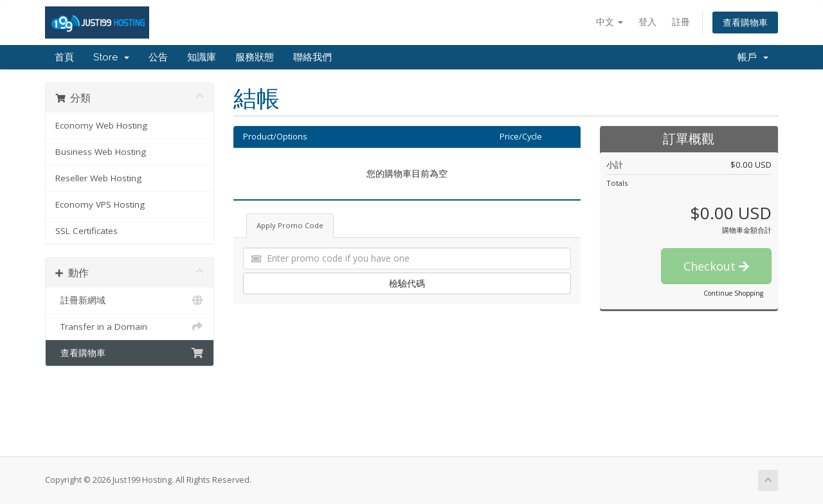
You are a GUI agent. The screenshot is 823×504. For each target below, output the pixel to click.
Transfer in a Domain (130, 327)
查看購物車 (745, 22)
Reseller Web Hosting (98, 178)
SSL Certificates (86, 231)
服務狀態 (255, 57)
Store (111, 57)
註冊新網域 (130, 300)
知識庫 (202, 57)
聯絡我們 (312, 57)
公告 (158, 57)
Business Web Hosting (101, 152)
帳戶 (753, 57)
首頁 (64, 57)
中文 (610, 22)
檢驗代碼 (407, 283)
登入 (647, 22)
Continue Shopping (733, 293)
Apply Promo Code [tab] (290, 225)
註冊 (681, 22)
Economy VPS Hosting (100, 204)
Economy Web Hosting (101, 125)
